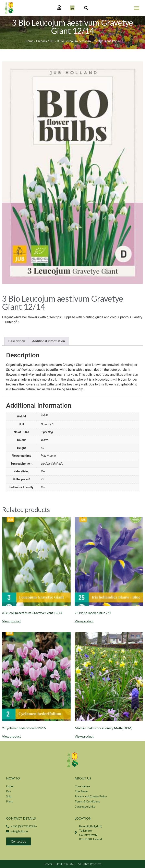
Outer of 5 (47, 424)
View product (11, 621)
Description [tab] (17, 341)
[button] (137, 8)
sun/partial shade (52, 464)
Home (29, 41)
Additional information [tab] (49, 341)
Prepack (42, 41)
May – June (48, 456)
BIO (52, 41)
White (44, 440)
